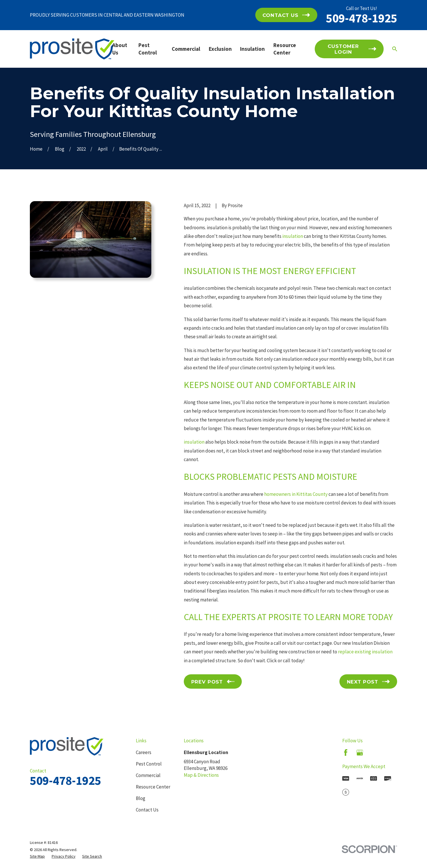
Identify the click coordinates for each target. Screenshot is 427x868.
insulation (293, 236)
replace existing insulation (365, 652)
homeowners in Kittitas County (296, 494)
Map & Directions (201, 775)
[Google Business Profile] (360, 753)
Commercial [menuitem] (186, 49)
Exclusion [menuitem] (220, 49)
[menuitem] (37, 857)
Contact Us (147, 810)
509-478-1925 (362, 18)
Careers (144, 752)
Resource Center (153, 787)
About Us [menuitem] (120, 49)
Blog (141, 798)
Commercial (148, 775)
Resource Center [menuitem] (285, 49)
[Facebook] (346, 753)
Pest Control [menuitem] (148, 49)
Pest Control (149, 764)
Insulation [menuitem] (252, 49)
